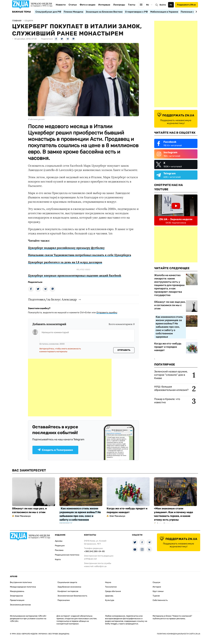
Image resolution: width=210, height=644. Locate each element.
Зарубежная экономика (69, 587)
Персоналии (64, 600)
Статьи (73, 5)
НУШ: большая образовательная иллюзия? (171, 388)
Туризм (156, 596)
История (157, 587)
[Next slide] (196, 12)
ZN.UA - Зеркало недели (176, 219)
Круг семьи (158, 591)
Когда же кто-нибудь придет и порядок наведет (168, 347)
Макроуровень (17, 591)
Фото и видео (88, 5)
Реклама (59, 550)
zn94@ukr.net (90, 559)
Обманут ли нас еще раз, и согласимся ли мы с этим (170, 305)
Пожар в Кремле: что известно (167, 401)
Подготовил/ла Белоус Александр (52, 299)
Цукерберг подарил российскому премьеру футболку (66, 248)
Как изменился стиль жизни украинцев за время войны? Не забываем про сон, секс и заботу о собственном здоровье (169, 327)
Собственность (160, 600)
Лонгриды (119, 5)
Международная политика (23, 587)
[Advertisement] (70, 388)
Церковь (109, 596)
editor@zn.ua (100, 566)
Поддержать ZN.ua (186, 5)
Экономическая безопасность (72, 596)
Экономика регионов (20, 605)
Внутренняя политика (21, 582)
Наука (108, 582)
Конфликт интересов (68, 591)
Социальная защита (67, 582)
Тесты (132, 5)
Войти (163, 5)
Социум (156, 582)
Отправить (124, 350)
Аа (171, 5)
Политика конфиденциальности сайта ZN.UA (179, 634)
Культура (110, 600)
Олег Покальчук (23, 516)
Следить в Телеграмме (55, 450)
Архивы (59, 541)
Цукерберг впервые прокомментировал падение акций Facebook (75, 275)
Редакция (60, 546)
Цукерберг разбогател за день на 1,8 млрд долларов (65, 262)
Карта (58, 559)
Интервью (104, 5)
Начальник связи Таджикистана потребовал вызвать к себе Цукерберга (79, 255)
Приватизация (17, 600)
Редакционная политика (67, 555)
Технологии (111, 587)
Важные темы (22, 12)
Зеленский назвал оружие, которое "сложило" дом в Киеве (171, 375)
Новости (61, 5)
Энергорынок (17, 596)
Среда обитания (113, 591)
